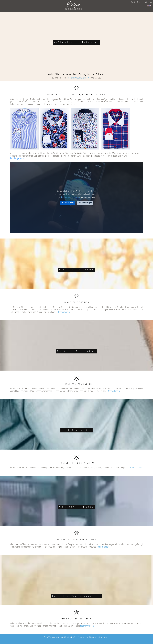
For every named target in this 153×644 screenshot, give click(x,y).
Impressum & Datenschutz (99, 637)
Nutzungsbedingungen (70, 197)
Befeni (140, 2)
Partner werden (87, 626)
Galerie (133, 2)
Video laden (69, 203)
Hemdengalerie (17, 158)
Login (146, 2)
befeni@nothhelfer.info (79, 78)
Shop (151, 2)
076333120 (96, 78)
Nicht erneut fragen (85, 203)
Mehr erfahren (64, 312)
